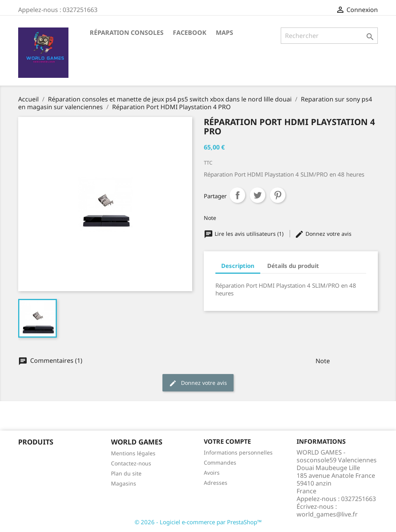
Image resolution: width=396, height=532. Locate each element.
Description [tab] (238, 266)
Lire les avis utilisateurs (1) (244, 234)
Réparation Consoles (127, 33)
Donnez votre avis (323, 234)
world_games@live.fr (327, 514)
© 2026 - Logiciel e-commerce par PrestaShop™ (198, 522)
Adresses (216, 483)
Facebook (190, 33)
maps (224, 33)
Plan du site (126, 473)
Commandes (220, 462)
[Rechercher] (329, 36)
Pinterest (278, 195)
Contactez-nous (131, 463)
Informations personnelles (238, 452)
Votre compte (227, 441)
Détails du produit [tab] (293, 266)
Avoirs (212, 473)
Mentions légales (133, 453)
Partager (237, 195)
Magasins (124, 483)
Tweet (258, 195)
